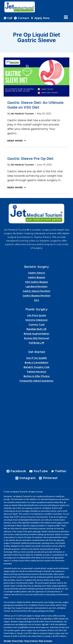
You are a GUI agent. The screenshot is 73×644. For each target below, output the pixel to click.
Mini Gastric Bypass (36, 282)
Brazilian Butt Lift (36, 329)
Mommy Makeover (37, 320)
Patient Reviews (37, 372)
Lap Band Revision (36, 286)
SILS (36, 300)
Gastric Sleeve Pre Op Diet (30, 159)
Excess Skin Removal (36, 338)
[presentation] (36, 77)
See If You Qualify (37, 358)
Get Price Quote (36, 315)
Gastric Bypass (36, 277)
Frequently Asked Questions (36, 381)
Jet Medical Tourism (22, 114)
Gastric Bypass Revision (36, 296)
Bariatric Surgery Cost (36, 367)
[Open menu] (66, 17)
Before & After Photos (37, 376)
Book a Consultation (36, 362)
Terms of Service (31, 641)
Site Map (7, 641)
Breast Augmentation (36, 334)
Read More (17, 141)
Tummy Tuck (36, 324)
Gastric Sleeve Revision (36, 291)
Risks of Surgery (46, 641)
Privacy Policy (18, 641)
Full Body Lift (36, 343)
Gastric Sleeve (36, 273)
